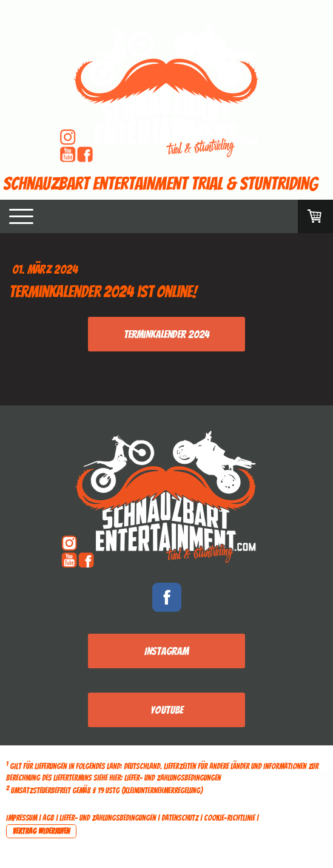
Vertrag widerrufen (41, 831)
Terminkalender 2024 (166, 334)
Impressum (22, 818)
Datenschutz (180, 818)
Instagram (166, 651)
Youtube (167, 710)
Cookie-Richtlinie (229, 818)
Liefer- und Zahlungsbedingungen (173, 778)
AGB (48, 818)
